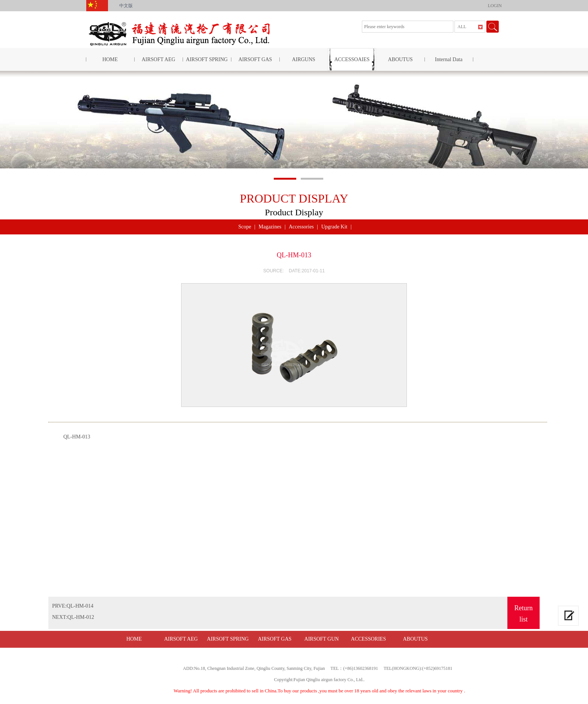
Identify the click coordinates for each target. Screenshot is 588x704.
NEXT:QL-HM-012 (73, 617)
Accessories (301, 227)
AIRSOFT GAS (255, 59)
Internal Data (449, 59)
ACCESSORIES (368, 639)
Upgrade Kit (334, 227)
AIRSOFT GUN (322, 639)
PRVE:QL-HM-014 (73, 606)
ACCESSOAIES (352, 59)
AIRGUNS (303, 59)
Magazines (270, 227)
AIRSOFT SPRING (207, 59)
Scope (244, 227)
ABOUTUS (400, 59)
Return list (524, 614)
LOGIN (495, 6)
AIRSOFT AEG (159, 59)
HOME (110, 59)
